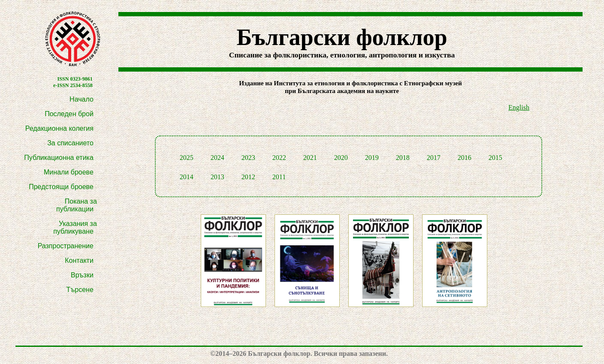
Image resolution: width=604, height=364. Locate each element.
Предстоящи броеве (61, 187)
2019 (372, 158)
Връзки (82, 275)
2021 (310, 158)
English (519, 107)
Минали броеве (69, 172)
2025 (187, 158)
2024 (217, 158)
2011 (279, 177)
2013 (217, 177)
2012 (248, 177)
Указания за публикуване (75, 227)
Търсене (80, 290)
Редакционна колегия (59, 128)
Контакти (79, 260)
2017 (434, 158)
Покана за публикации (77, 205)
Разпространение (66, 246)
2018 (403, 158)
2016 (465, 158)
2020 (341, 158)
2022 (279, 158)
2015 (495, 158)
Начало (82, 99)
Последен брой (69, 114)
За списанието (70, 143)
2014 (187, 177)
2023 (248, 158)
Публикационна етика (59, 158)
